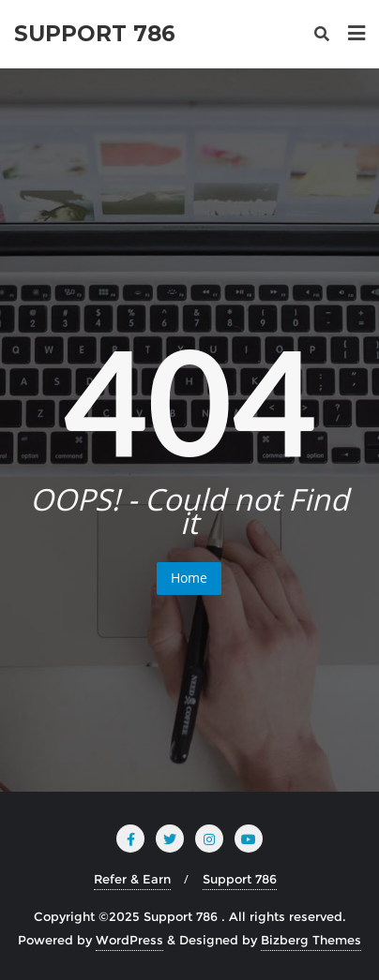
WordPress (129, 940)
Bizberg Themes (311, 940)
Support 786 (240, 879)
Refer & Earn (132, 879)
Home (189, 578)
